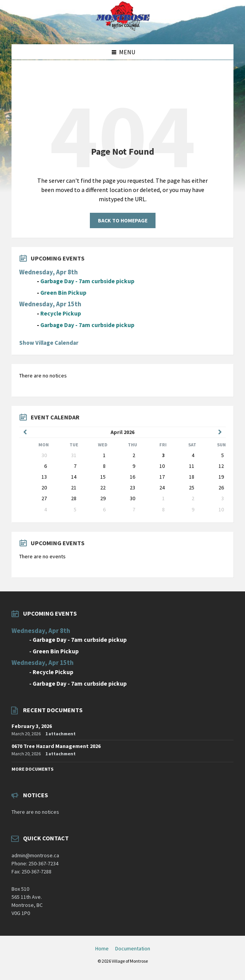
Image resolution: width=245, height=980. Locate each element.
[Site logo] (122, 29)
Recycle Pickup (61, 313)
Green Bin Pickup (63, 293)
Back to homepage (123, 220)
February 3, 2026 (32, 726)
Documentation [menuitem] (133, 948)
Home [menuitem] (102, 948)
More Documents (32, 769)
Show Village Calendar (49, 343)
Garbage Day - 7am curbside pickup (87, 281)
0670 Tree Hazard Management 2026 (56, 746)
